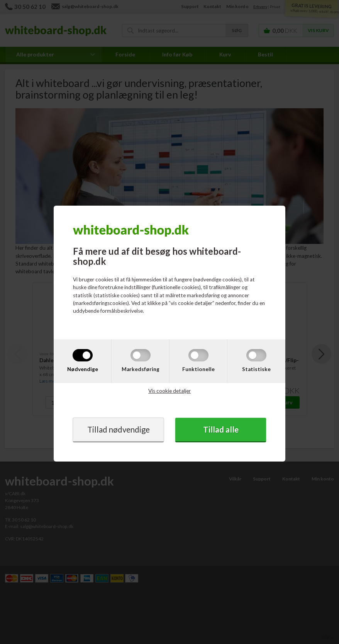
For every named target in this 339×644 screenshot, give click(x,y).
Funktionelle (198, 369)
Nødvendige (83, 369)
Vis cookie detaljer (169, 391)
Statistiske (256, 369)
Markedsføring (141, 369)
